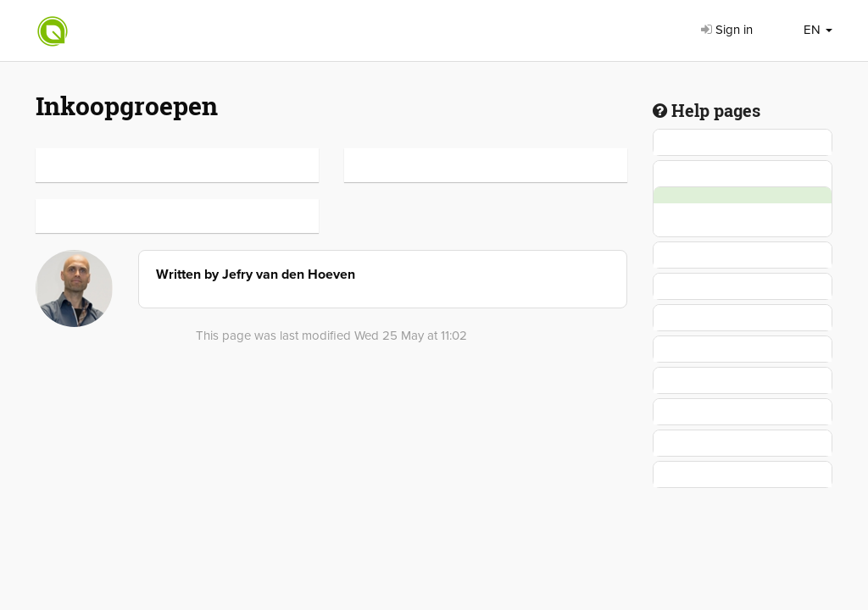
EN (818, 30)
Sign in (727, 30)
